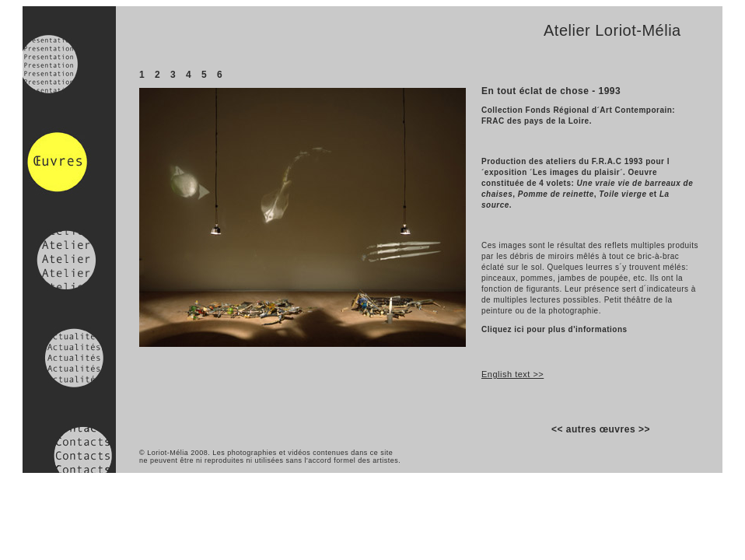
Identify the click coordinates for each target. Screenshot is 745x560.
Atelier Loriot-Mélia (612, 30)
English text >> (512, 374)
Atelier (69, 259)
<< (557, 429)
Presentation (69, 66)
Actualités (69, 345)
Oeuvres (69, 171)
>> (644, 429)
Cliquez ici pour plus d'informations (554, 329)
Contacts (69, 430)
